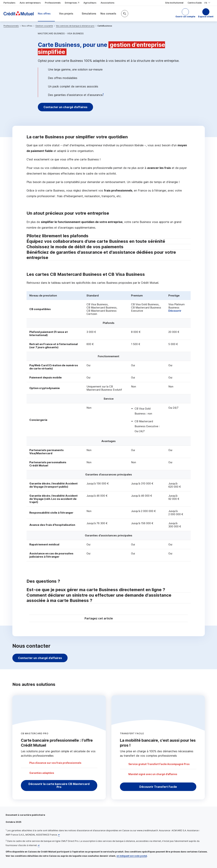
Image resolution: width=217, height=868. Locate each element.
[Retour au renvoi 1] (59, 835)
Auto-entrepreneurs (30, 3)
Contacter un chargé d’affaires (66, 107)
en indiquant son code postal (132, 856)
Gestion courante (44, 26)
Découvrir (175, 311)
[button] (185, 14)
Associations (108, 3)
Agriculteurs (90, 3)
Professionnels (53, 3)
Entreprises (72, 3)
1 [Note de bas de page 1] (103, 94)
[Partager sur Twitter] (122, 619)
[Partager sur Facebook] (131, 619)
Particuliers (9, 3)
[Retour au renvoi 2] (39, 845)
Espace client (206, 17)
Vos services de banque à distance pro (75, 26)
